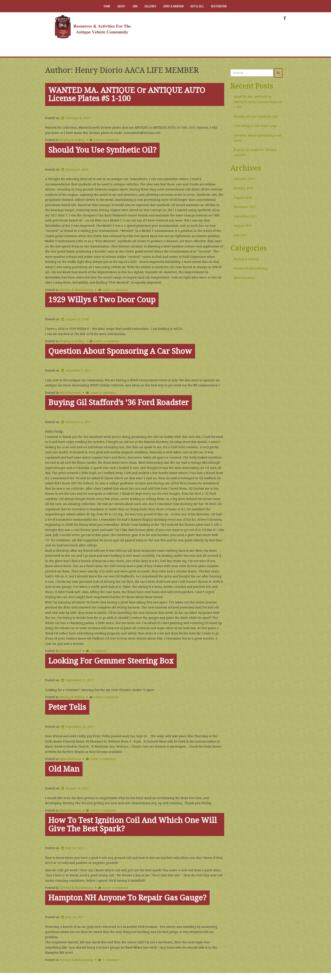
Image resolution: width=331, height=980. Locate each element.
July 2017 (240, 235)
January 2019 (243, 188)
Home (107, 6)
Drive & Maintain (173, 6)
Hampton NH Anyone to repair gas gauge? (127, 898)
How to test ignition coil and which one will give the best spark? (133, 825)
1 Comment (99, 651)
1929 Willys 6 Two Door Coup (102, 300)
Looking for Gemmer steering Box (111, 661)
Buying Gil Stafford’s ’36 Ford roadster (119, 402)
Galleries (150, 6)
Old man (64, 769)
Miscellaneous (70, 393)
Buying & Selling (72, 140)
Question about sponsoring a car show (120, 351)
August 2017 (243, 226)
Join (135, 6)
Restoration (219, 6)
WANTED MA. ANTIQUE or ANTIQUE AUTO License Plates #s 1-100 (127, 94)
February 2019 (244, 179)
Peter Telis (67, 707)
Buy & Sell (197, 6)
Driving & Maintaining (77, 290)
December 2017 (245, 207)
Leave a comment (107, 140)
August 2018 (243, 198)
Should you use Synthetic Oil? (102, 150)
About (121, 6)
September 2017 (245, 216)
